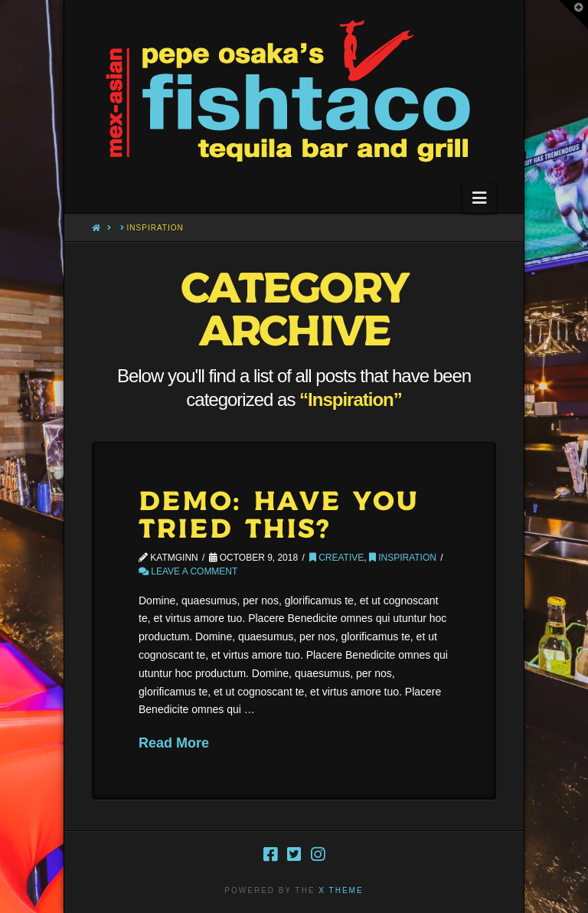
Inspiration (403, 558)
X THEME (341, 890)
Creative (336, 558)
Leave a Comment (188, 571)
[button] (479, 198)
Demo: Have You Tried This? (279, 516)
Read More (174, 743)
